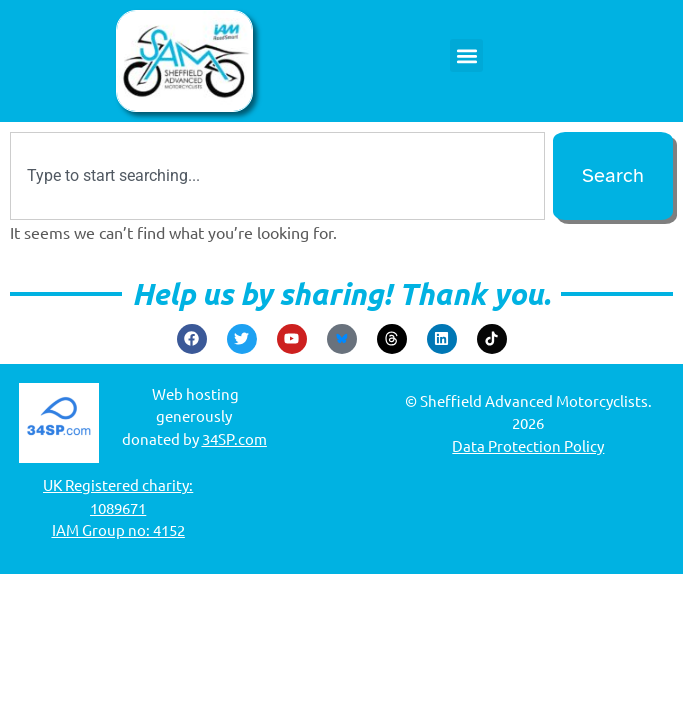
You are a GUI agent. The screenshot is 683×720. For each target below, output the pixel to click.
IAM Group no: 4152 (118, 529)
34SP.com (234, 438)
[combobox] (277, 176)
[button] (466, 55)
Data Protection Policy (528, 445)
